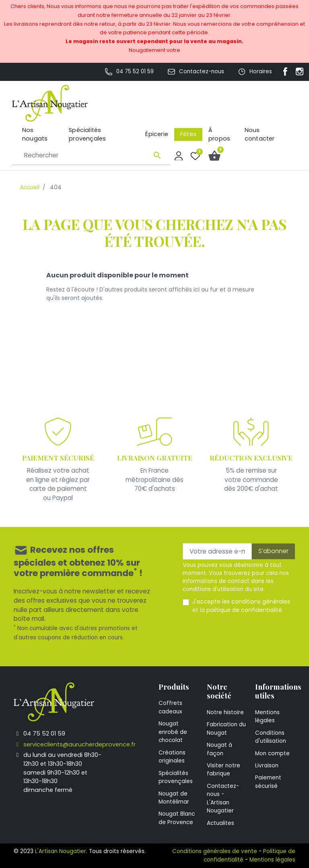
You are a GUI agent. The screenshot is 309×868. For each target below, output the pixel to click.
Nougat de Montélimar (174, 798)
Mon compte (272, 753)
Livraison (267, 766)
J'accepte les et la (241, 606)
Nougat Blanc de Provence (177, 818)
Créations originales (172, 757)
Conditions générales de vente (215, 851)
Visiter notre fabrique (224, 770)
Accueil (30, 187)
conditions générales (261, 601)
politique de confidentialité (244, 610)
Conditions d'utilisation (271, 737)
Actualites (220, 823)
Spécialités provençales (176, 777)
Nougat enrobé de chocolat (173, 732)
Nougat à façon (219, 749)
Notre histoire (225, 712)
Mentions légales (267, 716)
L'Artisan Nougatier (61, 851)
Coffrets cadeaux (170, 707)
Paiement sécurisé (268, 782)
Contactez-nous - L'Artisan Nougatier (223, 798)
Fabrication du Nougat (226, 728)
